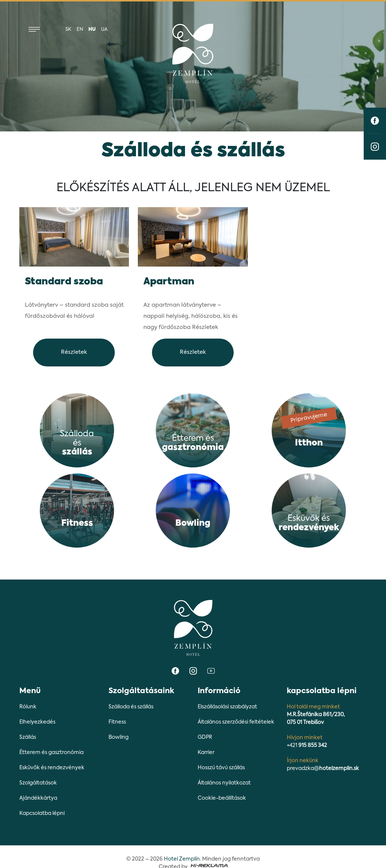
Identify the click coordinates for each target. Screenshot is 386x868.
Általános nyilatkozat (224, 783)
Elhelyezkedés (37, 722)
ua (104, 30)
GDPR (205, 737)
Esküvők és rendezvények (52, 768)
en (80, 30)
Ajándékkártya (38, 798)
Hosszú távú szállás (221, 768)
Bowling (119, 737)
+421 (307, 745)
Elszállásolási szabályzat (227, 707)
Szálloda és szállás (131, 707)
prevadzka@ (323, 769)
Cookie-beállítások (222, 798)
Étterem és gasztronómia (51, 753)
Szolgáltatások (38, 783)
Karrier (206, 753)
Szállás (28, 737)
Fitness (117, 722)
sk (68, 30)
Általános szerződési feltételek (236, 722)
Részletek (74, 352)
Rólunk (28, 707)
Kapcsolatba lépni (42, 813)
